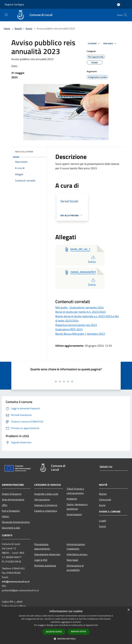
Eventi (102, 526)
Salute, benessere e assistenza (77, 507)
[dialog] (66, 625)
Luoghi (103, 521)
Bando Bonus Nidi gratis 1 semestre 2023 (80, 334)
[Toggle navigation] (6, 15)
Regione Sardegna (14, 4)
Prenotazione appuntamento (42, 546)
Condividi (94, 44)
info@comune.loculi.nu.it (16, 582)
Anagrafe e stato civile (46, 494)
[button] (66, 639)
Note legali (72, 560)
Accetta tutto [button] (54, 632)
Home (7, 28)
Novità (18, 28)
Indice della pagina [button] (24, 152)
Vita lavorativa (42, 499)
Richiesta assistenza (45, 566)
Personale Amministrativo (16, 522)
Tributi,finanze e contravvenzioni (75, 491)
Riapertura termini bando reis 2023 (76, 325)
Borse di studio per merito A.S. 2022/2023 (80, 312)
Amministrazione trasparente (76, 546)
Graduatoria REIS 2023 (69, 329)
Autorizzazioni (74, 514)
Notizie (103, 494)
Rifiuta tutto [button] (79, 632)
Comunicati (105, 499)
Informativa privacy (77, 554)
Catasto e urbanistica (46, 511)
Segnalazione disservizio (47, 554)
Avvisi (29, 28)
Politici (5, 516)
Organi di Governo (12, 494)
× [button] (128, 610)
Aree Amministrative (13, 499)
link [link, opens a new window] (96, 625)
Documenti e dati (11, 528)
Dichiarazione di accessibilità (75, 568)
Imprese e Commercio (46, 505)
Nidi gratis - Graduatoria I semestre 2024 (80, 307)
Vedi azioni (110, 44)
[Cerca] (125, 15)
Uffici (5, 505)
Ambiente (72, 499)
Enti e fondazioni (11, 511)
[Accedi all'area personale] (119, 5)
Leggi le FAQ (41, 560)
